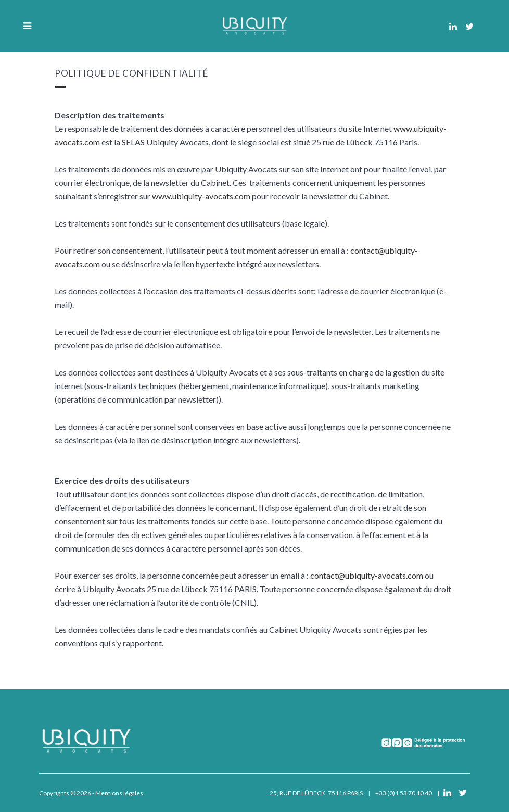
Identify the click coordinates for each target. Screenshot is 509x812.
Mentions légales (119, 793)
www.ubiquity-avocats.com (201, 196)
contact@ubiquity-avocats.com (367, 575)
